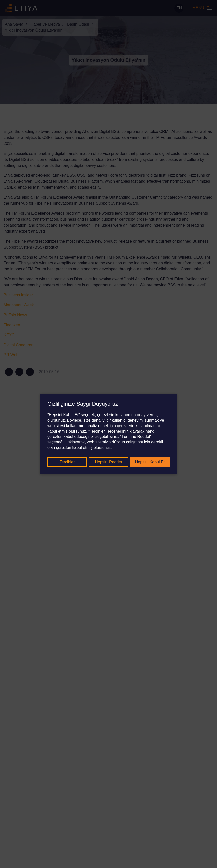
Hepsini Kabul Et (150, 462)
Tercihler (67, 462)
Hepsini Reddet (108, 462)
